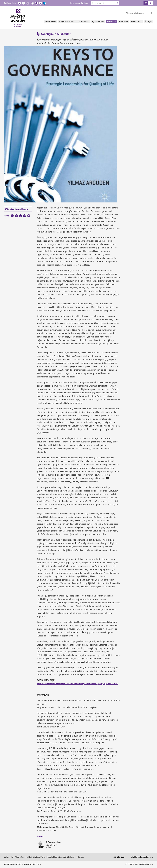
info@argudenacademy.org (142, 857)
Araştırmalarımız (67, 22)
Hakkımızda (51, 22)
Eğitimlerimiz (98, 22)
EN (151, 3)
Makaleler (111, 22)
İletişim (149, 22)
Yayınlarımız (83, 22)
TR (146, 3)
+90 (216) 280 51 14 (121, 857)
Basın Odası (137, 22)
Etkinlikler (123, 22)
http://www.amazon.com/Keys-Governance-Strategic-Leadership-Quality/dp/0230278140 (78, 684)
